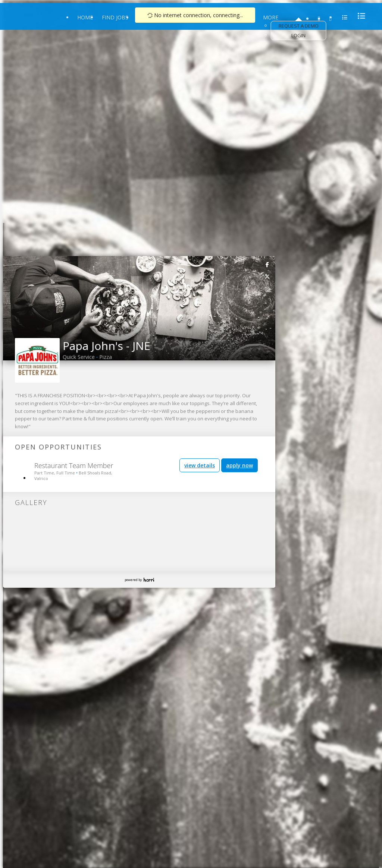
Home (85, 17)
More (271, 17)
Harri (149, 580)
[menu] (359, 16)
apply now (239, 465)
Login (298, 35)
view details (200, 465)
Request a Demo (299, 26)
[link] (267, 264)
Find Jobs (115, 17)
